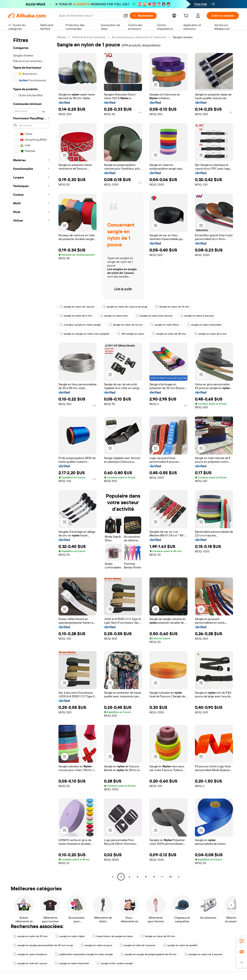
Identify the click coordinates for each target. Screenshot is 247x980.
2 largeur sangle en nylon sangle (80, 325)
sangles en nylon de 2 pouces (203, 954)
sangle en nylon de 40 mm (169, 334)
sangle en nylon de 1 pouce (77, 307)
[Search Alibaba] (89, 16)
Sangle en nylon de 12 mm (126, 325)
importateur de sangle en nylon (113, 936)
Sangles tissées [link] (183, 37)
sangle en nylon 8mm (165, 325)
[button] (126, 16)
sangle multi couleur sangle (115, 963)
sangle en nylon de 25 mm (30, 936)
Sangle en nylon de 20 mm (158, 936)
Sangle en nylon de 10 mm (172, 307)
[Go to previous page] (113, 877)
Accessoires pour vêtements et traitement (139, 37)
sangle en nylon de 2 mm (76, 316)
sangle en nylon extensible (204, 325)
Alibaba (61, 37)
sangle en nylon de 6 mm (210, 334)
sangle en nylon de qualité (180, 945)
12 (170, 877)
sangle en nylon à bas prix (197, 316)
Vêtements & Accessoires (89, 37)
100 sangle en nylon (131, 334)
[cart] (187, 16)
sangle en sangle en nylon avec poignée (84, 334)
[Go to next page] (179, 877)
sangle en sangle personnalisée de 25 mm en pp (43, 945)
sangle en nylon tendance (30, 954)
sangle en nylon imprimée (72, 963)
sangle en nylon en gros (96, 945)
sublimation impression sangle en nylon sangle (84, 954)
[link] (242, 941)
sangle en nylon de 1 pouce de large (125, 307)
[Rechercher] (143, 16)
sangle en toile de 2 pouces (138, 945)
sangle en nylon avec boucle (154, 316)
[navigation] (31, 457)
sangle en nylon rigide (70, 936)
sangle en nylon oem (114, 316)
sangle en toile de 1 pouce (30, 963)
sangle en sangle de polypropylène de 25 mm (149, 954)
